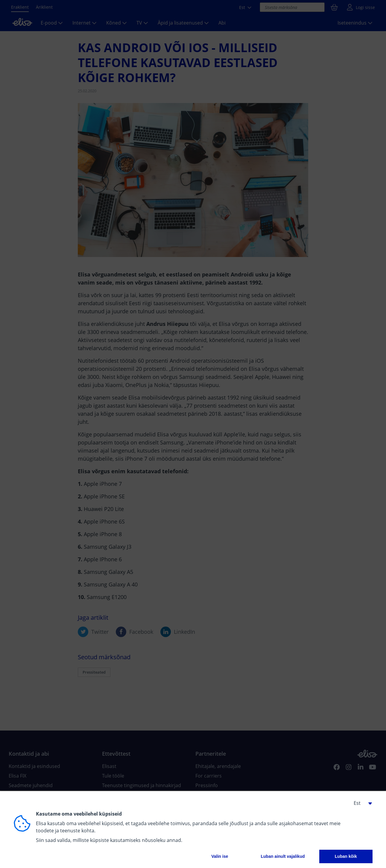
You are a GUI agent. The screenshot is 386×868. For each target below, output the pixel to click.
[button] (361, 803)
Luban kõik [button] (346, 856)
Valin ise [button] (220, 856)
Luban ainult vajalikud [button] (283, 856)
